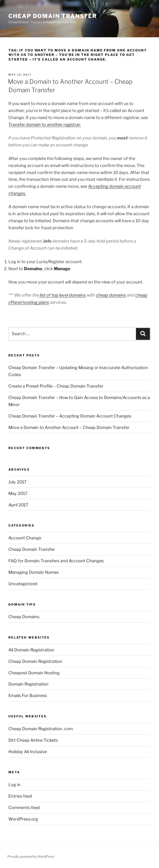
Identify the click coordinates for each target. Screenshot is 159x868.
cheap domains (111, 295)
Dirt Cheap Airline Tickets (33, 740)
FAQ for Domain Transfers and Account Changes (56, 561)
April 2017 (18, 505)
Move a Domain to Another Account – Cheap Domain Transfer (69, 427)
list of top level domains (62, 295)
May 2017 (18, 493)
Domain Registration (28, 684)
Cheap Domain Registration (35, 661)
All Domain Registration (31, 650)
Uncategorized (23, 584)
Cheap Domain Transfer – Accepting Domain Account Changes (70, 416)
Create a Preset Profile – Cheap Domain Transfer (56, 386)
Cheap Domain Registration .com (41, 729)
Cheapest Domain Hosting (34, 673)
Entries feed (20, 796)
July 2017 (17, 482)
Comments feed (24, 808)
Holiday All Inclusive (28, 752)
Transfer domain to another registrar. (45, 125)
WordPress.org (23, 819)
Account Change (25, 538)
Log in (14, 785)
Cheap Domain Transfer (53, 16)
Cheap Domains (24, 617)
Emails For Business (28, 695)
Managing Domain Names (34, 572)
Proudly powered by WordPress (31, 856)
